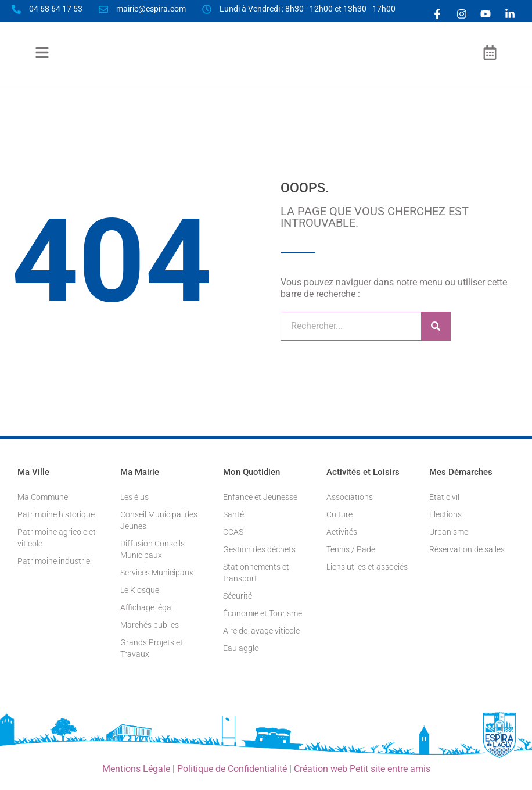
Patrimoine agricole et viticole (57, 538)
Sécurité (238, 596)
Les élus (134, 497)
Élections (445, 514)
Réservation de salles (467, 549)
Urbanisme (449, 532)
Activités (342, 532)
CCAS (233, 532)
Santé (233, 514)
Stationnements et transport (256, 573)
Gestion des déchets (259, 549)
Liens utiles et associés (367, 567)
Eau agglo (241, 648)
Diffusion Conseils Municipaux (152, 549)
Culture (339, 514)
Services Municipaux (157, 573)
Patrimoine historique (56, 514)
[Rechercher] (436, 326)
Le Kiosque (140, 590)
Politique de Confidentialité (232, 769)
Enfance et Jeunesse (260, 497)
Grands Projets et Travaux (152, 648)
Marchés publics (150, 625)
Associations (350, 497)
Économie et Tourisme (263, 613)
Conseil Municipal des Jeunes (159, 520)
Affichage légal (147, 607)
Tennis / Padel (352, 549)
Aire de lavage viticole (261, 631)
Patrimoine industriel (55, 561)
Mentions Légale (136, 769)
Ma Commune (43, 497)
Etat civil (444, 497)
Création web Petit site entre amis (362, 769)
